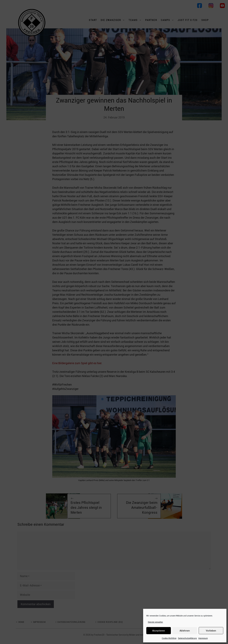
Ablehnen (185, 631)
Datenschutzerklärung (187, 638)
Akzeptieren (159, 631)
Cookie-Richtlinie (169, 638)
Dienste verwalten (155, 622)
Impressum (203, 638)
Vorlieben (211, 631)
